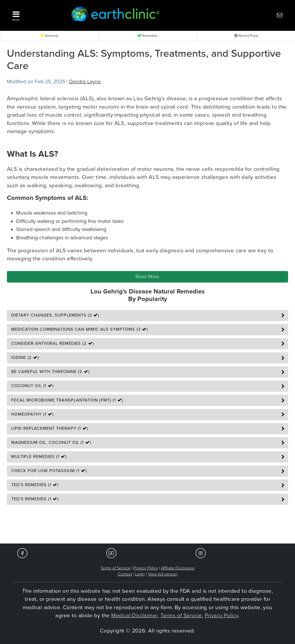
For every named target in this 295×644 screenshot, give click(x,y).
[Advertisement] (147, 526)
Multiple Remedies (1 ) (39, 457)
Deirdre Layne (85, 82)
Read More (147, 277)
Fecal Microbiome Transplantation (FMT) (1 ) (67, 400)
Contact (125, 574)
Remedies (147, 36)
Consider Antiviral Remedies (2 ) (53, 343)
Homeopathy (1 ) (33, 414)
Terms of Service (115, 568)
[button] (35, 15)
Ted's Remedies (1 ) (35, 485)
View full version (163, 574)
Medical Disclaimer (134, 615)
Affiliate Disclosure (178, 568)
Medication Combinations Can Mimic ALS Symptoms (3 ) (80, 329)
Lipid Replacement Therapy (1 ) (50, 428)
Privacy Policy (146, 568)
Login (140, 574)
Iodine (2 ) (25, 358)
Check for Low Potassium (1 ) (49, 471)
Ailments (49, 36)
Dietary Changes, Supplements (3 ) (55, 315)
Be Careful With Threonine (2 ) (51, 372)
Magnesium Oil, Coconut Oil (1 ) (51, 443)
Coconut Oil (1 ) (33, 386)
